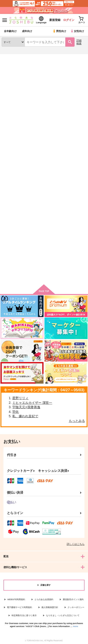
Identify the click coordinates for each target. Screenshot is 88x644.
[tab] (12, 128)
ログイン (69, 20)
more (75, 626)
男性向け (59, 31)
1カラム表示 (82, 141)
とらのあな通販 (11, 57)
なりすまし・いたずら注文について (63, 615)
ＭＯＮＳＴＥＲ (42, 200)
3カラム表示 (66, 141)
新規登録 (55, 20)
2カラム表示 (74, 141)
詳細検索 (79, 42)
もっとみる (77, 421)
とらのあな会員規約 (44, 599)
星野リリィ (20, 398)
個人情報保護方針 (50, 607)
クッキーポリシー (76, 607)
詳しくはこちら (76, 544)
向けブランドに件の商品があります (44, 274)
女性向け (77, 31)
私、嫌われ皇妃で (25, 416)
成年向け (27, 31)
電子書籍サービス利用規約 (19, 607)
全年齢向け (10, 31)
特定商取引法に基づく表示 (24, 615)
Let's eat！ (11, 200)
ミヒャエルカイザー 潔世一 (32, 403)
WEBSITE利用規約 (16, 599)
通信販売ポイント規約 (73, 599)
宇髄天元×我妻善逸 (26, 407)
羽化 (16, 412)
